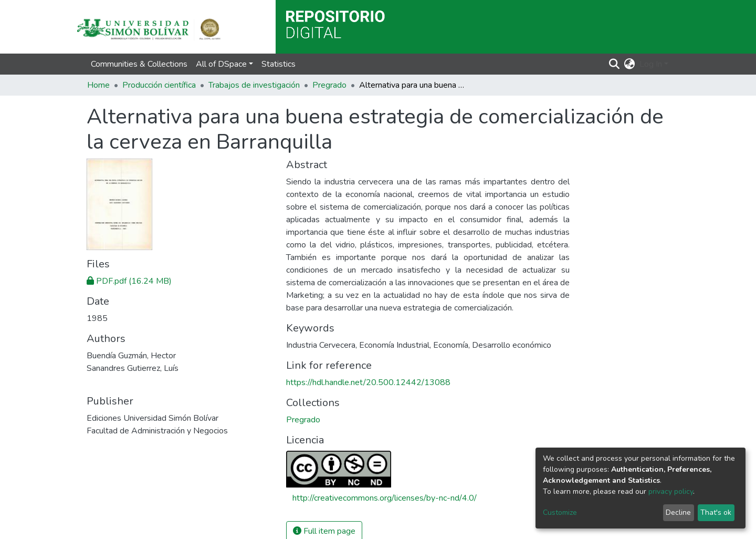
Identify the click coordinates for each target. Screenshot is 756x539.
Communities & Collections (139, 64)
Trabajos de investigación (254, 85)
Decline (678, 512)
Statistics (279, 64)
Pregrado (329, 85)
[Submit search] (615, 64)
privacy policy (671, 491)
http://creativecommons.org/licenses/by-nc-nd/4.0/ (385, 498)
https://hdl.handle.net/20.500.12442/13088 (368, 382)
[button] (630, 64)
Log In (651, 64)
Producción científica (159, 85)
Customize (560, 512)
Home (98, 85)
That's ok (716, 512)
